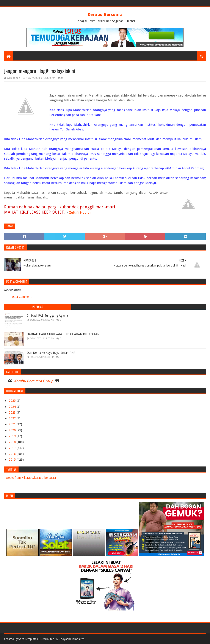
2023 (13, 412)
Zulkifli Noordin (81, 213)
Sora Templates (28, 639)
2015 (13, 460)
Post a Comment (20, 297)
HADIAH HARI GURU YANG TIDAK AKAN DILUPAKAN (63, 334)
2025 (13, 401)
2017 (13, 448)
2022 (13, 418)
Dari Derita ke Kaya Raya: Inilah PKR (51, 353)
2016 (13, 454)
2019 (13, 436)
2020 (13, 430)
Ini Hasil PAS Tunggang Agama (47, 316)
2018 (13, 442)
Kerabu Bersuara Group (34, 381)
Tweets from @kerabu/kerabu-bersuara (30, 478)
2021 (13, 424)
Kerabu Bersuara (105, 14)
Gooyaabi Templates (71, 639)
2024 (13, 407)
